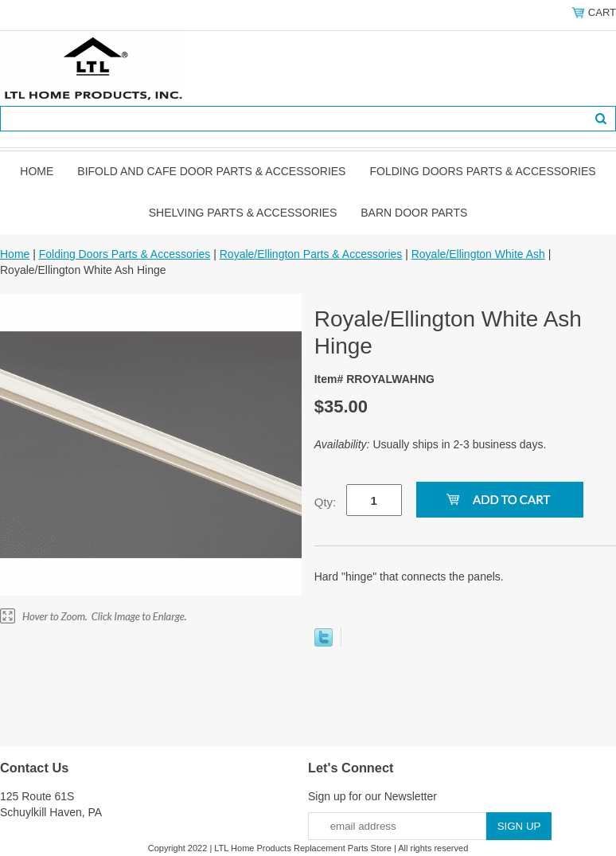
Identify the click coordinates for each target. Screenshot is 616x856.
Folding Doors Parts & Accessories (482, 171)
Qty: (326, 502)
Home (37, 171)
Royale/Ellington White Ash (478, 254)
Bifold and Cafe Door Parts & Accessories (211, 171)
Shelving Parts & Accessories (243, 213)
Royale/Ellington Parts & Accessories (311, 254)
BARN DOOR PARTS (414, 213)
